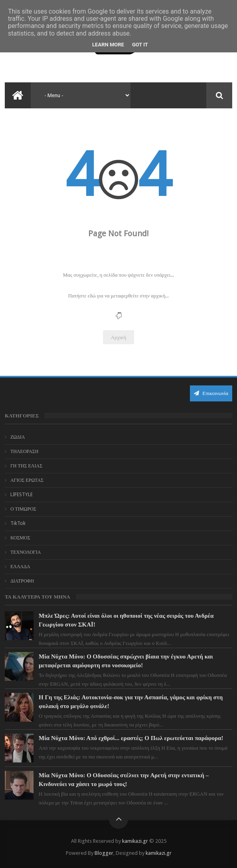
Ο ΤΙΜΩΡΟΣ (23, 509)
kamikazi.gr (135, 841)
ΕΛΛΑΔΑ (20, 567)
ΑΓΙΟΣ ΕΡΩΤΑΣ (27, 480)
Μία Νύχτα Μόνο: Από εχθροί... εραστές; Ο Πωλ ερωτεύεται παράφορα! (131, 738)
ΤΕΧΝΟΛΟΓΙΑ (26, 552)
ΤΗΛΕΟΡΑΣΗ (25, 451)
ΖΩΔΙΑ (18, 437)
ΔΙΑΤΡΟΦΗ (22, 581)
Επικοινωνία (211, 393)
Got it (140, 45)
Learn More (108, 45)
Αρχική (119, 337)
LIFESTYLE (22, 495)
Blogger (104, 853)
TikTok (18, 523)
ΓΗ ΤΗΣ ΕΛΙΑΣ (26, 466)
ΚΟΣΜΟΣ (20, 538)
